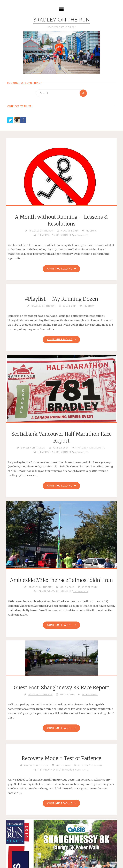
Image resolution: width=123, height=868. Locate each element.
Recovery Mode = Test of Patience (61, 758)
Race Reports (97, 448)
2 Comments (81, 591)
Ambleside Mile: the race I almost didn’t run (62, 580)
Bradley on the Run (62, 20)
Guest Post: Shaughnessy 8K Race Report (62, 688)
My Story (91, 231)
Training (97, 765)
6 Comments (81, 235)
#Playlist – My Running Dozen (62, 299)
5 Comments (81, 770)
